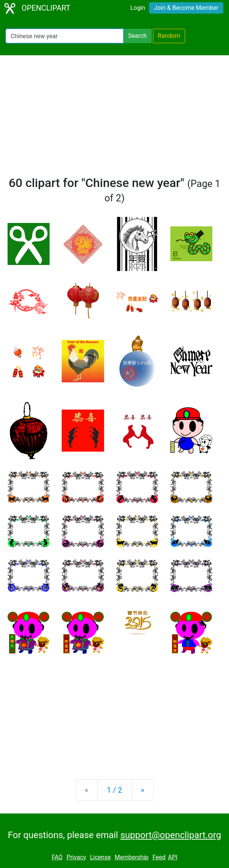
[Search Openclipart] (65, 36)
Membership (132, 857)
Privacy (76, 857)
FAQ (57, 857)
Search (137, 36)
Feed (159, 857)
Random (169, 36)
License (100, 857)
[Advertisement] (114, 119)
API (173, 857)
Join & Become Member (186, 8)
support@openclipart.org (171, 835)
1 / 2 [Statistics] (114, 790)
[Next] (143, 790)
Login (138, 8)
